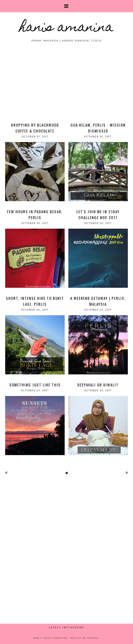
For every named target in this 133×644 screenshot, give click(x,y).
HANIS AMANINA (66, 28)
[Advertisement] (66, 79)
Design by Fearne (85, 638)
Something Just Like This (35, 385)
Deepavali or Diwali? (98, 385)
